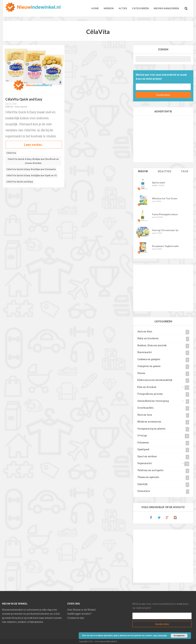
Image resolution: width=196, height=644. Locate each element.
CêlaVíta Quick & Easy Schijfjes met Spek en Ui (32, 175)
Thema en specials (148, 477)
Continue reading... (34, 145)
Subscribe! (163, 95)
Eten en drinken (147, 387)
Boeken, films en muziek (152, 345)
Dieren (141, 373)
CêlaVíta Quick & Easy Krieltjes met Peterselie (31, 169)
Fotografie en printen (150, 394)
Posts (143, 171)
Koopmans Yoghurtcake (165, 246)
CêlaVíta (9, 107)
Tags (185, 171)
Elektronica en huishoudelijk (155, 380)
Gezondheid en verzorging (153, 401)
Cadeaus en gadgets (149, 359)
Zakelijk (143, 484)
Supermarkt (145, 463)
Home (95, 8)
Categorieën (140, 8)
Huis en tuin (145, 415)
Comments (165, 171)
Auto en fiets (145, 331)
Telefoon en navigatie (150, 470)
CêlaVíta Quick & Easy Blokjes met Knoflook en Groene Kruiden (33, 161)
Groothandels (145, 408)
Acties (123, 8)
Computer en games (149, 366)
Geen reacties (21, 107)
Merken (109, 8)
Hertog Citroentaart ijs (165, 230)
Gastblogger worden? (79, 614)
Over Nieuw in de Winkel (81, 610)
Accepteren (179, 636)
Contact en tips (76, 618)
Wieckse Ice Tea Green (165, 198)
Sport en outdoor (147, 456)
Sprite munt (159, 182)
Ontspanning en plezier (151, 429)
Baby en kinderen (148, 338)
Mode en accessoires (149, 422)
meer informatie (160, 635)
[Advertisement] (163, 139)
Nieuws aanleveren (166, 8)
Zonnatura (144, 491)
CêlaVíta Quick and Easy (24, 99)
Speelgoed (143, 449)
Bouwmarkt (145, 352)
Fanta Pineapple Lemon (165, 214)
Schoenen (143, 442)
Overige (142, 435)
